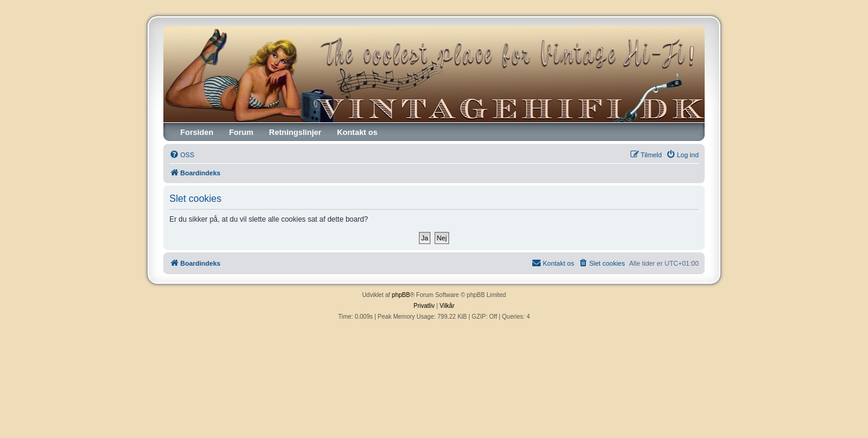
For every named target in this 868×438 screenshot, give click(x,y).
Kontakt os (357, 132)
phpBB (401, 295)
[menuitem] (182, 155)
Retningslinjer (295, 132)
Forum (241, 132)
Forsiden (197, 132)
